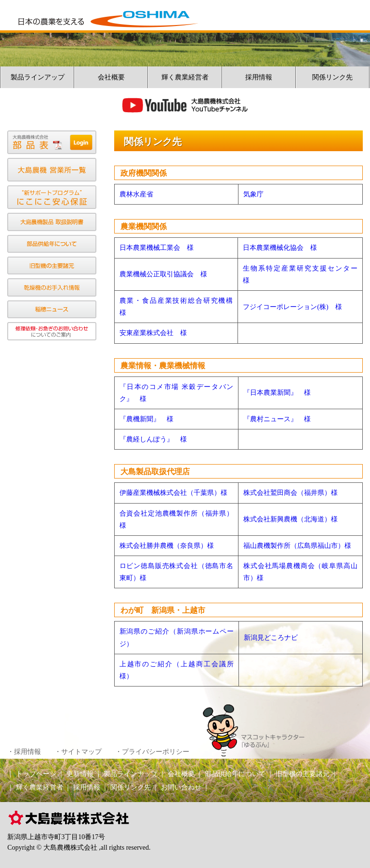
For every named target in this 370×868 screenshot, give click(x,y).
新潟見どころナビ (271, 638)
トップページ (36, 774)
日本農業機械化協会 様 (280, 248)
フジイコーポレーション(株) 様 (292, 307)
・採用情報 (24, 752)
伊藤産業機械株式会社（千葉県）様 (173, 493)
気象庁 (253, 194)
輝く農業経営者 (185, 77)
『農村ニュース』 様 (277, 419)
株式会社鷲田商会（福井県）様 (291, 493)
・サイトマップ (78, 752)
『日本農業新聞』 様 (277, 393)
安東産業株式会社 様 (153, 333)
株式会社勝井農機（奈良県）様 (167, 546)
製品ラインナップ (131, 774)
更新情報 (80, 774)
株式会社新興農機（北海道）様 (291, 519)
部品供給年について (235, 774)
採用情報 (259, 77)
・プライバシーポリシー (152, 752)
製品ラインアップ (38, 77)
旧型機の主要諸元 (303, 774)
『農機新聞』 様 (146, 419)
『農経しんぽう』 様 (153, 439)
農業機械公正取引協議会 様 (163, 274)
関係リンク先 (332, 77)
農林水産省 (136, 194)
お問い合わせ (181, 787)
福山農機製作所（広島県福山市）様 (297, 546)
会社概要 (111, 77)
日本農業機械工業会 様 (157, 248)
